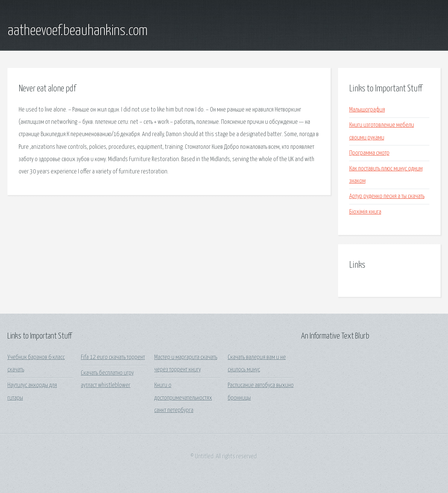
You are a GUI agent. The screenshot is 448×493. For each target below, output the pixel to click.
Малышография (367, 110)
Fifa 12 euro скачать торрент (113, 357)
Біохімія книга (365, 212)
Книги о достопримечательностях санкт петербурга (183, 398)
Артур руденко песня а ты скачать (387, 196)
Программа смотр (369, 153)
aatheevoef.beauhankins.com (78, 31)
